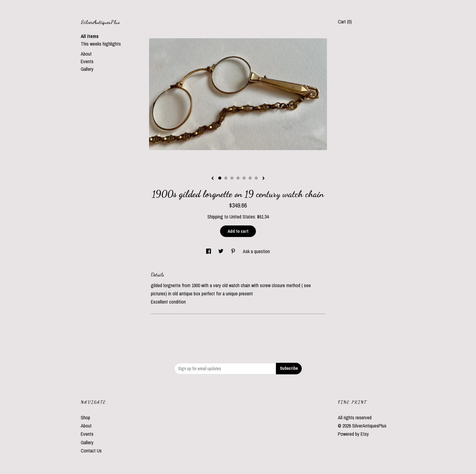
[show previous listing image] (212, 179)
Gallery (87, 69)
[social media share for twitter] (221, 251)
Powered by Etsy (353, 434)
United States (242, 217)
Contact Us (91, 451)
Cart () (345, 22)
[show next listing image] (263, 179)
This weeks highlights (101, 44)
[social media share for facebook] (209, 251)
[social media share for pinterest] (234, 251)
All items (90, 36)
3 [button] (232, 178)
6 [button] (250, 178)
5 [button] (244, 178)
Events (87, 61)
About (86, 54)
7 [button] (256, 178)
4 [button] (238, 178)
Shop (85, 417)
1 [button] (220, 178)
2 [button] (226, 178)
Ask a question (256, 251)
